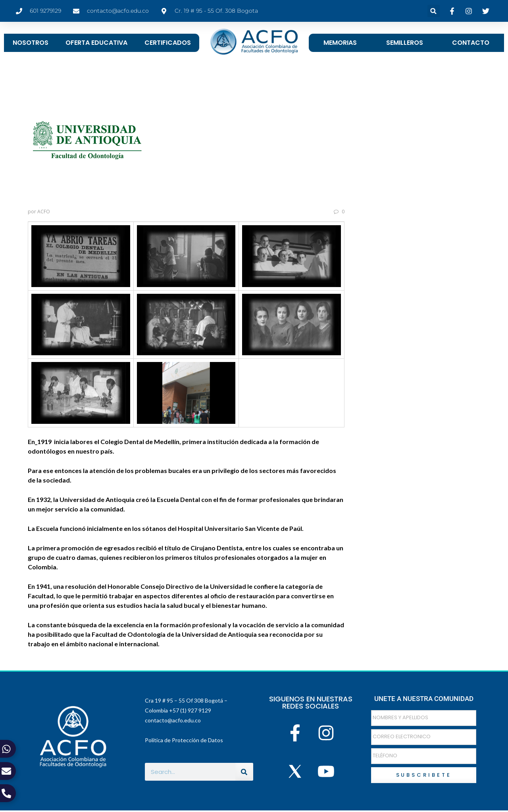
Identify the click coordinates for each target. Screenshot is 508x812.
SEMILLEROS (405, 43)
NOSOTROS (31, 43)
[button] (434, 11)
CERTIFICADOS (168, 43)
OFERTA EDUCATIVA (96, 43)
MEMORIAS (340, 43)
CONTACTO (471, 43)
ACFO (44, 212)
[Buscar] (244, 772)
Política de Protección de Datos (184, 740)
